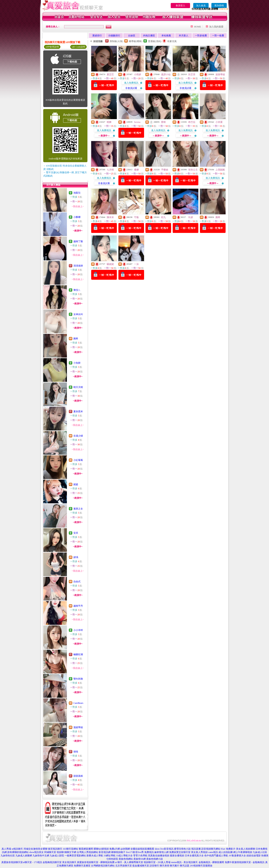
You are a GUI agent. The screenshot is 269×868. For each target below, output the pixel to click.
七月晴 (110, 170)
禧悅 (76, 752)
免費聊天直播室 (82, 866)
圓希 (76, 339)
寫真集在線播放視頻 (159, 856)
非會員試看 (131, 88)
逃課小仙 (166, 74)
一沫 (136, 264)
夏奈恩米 (78, 411)
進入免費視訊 (131, 83)
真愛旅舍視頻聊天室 (12, 862)
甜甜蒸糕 (78, 776)
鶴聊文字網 (70, 852)
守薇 (136, 217)
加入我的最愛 (216, 27)
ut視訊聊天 (17, 849)
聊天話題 (185, 866)
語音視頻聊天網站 (211, 849)
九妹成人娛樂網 (24, 856)
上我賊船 (220, 170)
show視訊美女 (36, 852)
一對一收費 (218, 36)
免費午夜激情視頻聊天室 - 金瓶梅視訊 (245, 862)
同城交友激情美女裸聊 (36, 849)
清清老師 (78, 266)
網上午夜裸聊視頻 (243, 852)
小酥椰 (77, 217)
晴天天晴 (78, 387)
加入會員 (201, 6)
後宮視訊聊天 (55, 849)
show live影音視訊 (164, 849)
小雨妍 (138, 74)
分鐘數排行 (114, 36)
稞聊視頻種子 (118, 852)
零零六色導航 (140, 856)
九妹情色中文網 (41, 856)
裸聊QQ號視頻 (101, 849)
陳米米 (110, 217)
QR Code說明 (78, 47)
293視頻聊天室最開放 (201, 866)
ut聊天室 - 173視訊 (32, 862)
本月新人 (184, 36)
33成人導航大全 (124, 856)
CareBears (78, 703)
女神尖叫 (78, 314)
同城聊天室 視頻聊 (54, 852)
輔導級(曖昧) (136, 41)
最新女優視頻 (177, 856)
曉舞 (109, 122)
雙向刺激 (78, 679)
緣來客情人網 (161, 852)
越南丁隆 (78, 241)
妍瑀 (76, 557)
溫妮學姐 (78, 727)
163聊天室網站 (70, 849)
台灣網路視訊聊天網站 (103, 866)
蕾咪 (163, 122)
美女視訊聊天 (69, 862)
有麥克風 (172, 41)
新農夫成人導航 (95, 856)
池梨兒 (77, 193)
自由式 (77, 582)
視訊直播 (196, 849)
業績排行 (97, 36)
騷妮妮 (110, 264)
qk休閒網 (125, 849)
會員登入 (180, 6)
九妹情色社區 (8, 856)
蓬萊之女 (78, 509)
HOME (197, 27)
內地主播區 (149, 36)
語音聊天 (154, 866)
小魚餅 (77, 363)
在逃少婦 (78, 436)
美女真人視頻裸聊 (246, 849)
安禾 (76, 533)
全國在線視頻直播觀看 (142, 849)
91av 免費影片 (228, 849)
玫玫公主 (193, 170)
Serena (137, 122)
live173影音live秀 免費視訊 (140, 852)
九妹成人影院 (57, 856)
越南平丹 (78, 606)
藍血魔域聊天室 (141, 866)
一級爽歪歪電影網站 (75, 856)
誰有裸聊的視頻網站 (18, 852)
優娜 (136, 170)
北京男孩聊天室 (124, 866)
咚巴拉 (192, 122)
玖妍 (191, 217)
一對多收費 (201, 36)
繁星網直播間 (86, 849)
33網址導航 (110, 856)
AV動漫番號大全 (237, 856)
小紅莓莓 (78, 460)
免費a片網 (115, 849)
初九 (163, 217)
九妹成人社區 (260, 852)
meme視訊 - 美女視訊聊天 (184, 862)
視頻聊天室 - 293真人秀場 (157, 862)
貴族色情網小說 (155, 859)
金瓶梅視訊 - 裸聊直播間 (211, 862)
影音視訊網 (105, 852)
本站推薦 (166, 36)
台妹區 (132, 36)
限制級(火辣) (116, 41)
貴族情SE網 (140, 859)
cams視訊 (213, 852)
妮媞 (76, 484)
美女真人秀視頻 (199, 852)
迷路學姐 (220, 74)
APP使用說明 (52, 47)
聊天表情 (164, 866)
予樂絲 (165, 170)
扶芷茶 (192, 74)
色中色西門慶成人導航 (216, 856)
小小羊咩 (78, 630)
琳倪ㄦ (77, 290)
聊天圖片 (174, 866)
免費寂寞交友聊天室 (180, 852)
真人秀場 (6, 849)
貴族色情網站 (126, 859)
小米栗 (219, 122)
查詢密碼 (219, 6)
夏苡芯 (110, 74)
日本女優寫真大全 (194, 856)
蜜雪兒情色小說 (182, 849)
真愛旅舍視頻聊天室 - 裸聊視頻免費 (96, 862)
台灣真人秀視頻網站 (87, 852)
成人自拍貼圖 (226, 852)
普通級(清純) (155, 41)
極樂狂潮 (78, 654)
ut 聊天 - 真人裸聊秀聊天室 (129, 862)
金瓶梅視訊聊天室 (52, 862)
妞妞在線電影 (254, 856)
